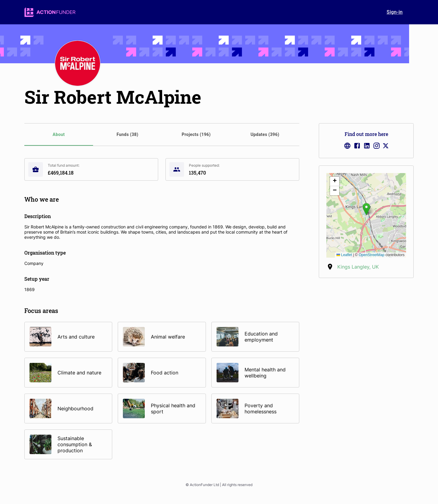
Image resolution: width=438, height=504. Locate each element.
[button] (366, 209)
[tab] (59, 135)
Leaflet (344, 255)
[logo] (50, 12)
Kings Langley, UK (358, 267)
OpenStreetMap (372, 255)
